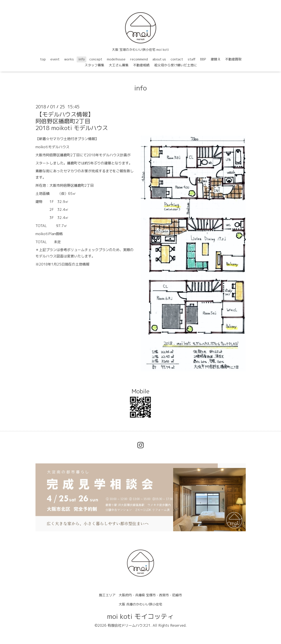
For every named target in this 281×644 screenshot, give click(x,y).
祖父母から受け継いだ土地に (176, 65)
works (69, 59)
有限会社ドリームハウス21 (129, 625)
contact (177, 59)
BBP (203, 59)
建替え (216, 59)
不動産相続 (141, 65)
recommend (139, 59)
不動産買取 (233, 59)
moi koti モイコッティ (140, 616)
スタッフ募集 (94, 65)
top (43, 59)
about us (159, 59)
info (82, 59)
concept (96, 59)
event (55, 59)
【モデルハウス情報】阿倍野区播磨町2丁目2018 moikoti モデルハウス (72, 121)
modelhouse (116, 59)
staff (192, 59)
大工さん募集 (119, 65)
